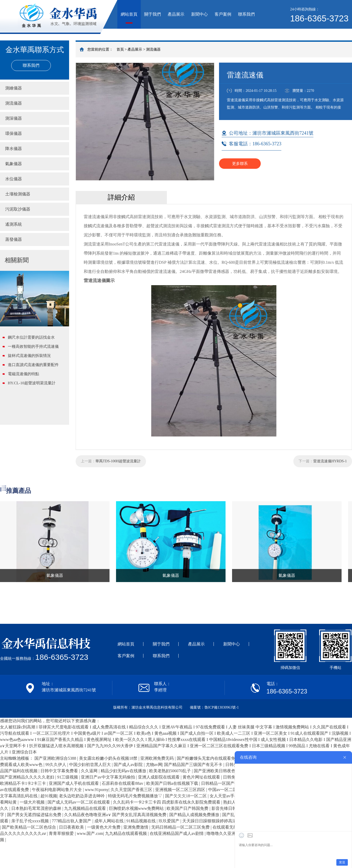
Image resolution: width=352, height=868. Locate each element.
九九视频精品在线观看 (86, 808)
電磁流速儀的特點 (23, 374)
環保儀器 (14, 133)
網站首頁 (129, 14)
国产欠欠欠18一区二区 (186, 796)
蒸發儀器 (14, 239)
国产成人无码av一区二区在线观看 (79, 802)
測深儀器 (14, 118)
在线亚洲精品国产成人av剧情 (177, 833)
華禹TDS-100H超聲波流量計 (118, 461)
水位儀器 (14, 179)
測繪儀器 (14, 88)
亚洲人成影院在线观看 (159, 777)
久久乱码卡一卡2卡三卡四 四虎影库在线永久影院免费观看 (167, 802)
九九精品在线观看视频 (126, 833)
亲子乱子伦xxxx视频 (31, 821)
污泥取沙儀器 (18, 209)
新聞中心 (199, 14)
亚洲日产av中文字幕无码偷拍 (108, 777)
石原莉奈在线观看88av (123, 783)
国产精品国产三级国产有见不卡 (194, 765)
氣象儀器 (14, 164)
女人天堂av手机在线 (229, 796)
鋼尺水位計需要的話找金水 (31, 337)
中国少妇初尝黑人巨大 (90, 765)
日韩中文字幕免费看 (60, 771)
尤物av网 (154, 765)
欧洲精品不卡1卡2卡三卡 (23, 783)
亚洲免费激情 (136, 827)
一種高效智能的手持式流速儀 (33, 346)
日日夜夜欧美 (72, 827)
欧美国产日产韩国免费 (188, 808)
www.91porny (97, 790)
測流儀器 (153, 49)
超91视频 (49, 796)
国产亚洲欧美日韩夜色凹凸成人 (223, 771)
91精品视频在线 (142, 821)
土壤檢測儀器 (18, 194)
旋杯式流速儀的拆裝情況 (29, 356)
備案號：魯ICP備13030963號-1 (214, 707)
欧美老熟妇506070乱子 (171, 771)
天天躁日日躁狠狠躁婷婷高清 (210, 821)
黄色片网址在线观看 (202, 777)
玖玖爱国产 (169, 821)
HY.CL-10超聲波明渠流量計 (32, 383)
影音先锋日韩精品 (229, 808)
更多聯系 (240, 164)
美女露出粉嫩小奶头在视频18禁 (109, 758)
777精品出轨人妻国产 (72, 821)
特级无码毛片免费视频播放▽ (136, 796)
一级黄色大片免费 (104, 827)
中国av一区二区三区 (227, 790)
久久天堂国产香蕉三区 (132, 790)
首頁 (120, 49)
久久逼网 (90, 771)
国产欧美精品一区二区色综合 (29, 827)
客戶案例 (223, 14)
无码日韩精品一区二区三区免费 (181, 827)
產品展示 (176, 14)
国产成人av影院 (129, 765)
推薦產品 (19, 491)
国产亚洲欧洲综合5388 (56, 758)
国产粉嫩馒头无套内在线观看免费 (209, 758)
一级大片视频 (33, 802)
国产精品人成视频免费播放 (195, 815)
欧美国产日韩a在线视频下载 (173, 783)
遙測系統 (14, 224)
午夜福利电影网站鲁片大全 (57, 790)
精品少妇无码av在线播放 (124, 771)
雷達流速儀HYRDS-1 (330, 461)
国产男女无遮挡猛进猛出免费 (35, 815)
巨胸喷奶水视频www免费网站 (137, 808)
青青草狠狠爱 (62, 833)
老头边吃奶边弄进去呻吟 (82, 796)
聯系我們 (246, 14)
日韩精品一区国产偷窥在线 (227, 783)
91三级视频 (68, 777)
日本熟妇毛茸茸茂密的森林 (37, 808)
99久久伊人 (56, 765)
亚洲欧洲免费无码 (157, 758)
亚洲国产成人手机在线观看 (74, 783)
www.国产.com (90, 833)
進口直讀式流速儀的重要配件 (33, 365)
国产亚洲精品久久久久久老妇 (28, 777)
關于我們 (153, 14)
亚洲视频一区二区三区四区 (181, 790)
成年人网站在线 (110, 821)
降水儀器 (14, 149)
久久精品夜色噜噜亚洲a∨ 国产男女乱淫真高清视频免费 (116, 815)
